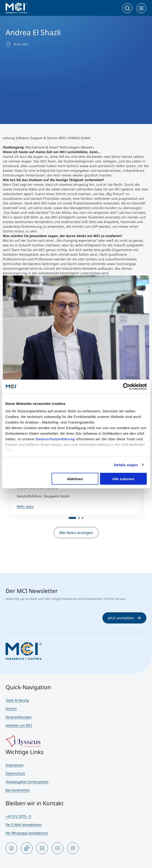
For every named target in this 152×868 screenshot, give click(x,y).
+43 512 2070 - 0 (18, 816)
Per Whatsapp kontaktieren (27, 833)
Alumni (11, 708)
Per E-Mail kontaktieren (24, 825)
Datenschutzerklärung (55, 439)
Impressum (15, 765)
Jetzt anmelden (124, 618)
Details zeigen (126, 465)
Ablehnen (75, 479)
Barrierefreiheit (18, 790)
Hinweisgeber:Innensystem (27, 782)
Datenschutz (15, 773)
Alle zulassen (123, 479)
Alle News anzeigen (76, 533)
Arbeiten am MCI (19, 725)
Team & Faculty (17, 700)
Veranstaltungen (19, 717)
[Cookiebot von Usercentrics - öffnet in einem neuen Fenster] (126, 387)
